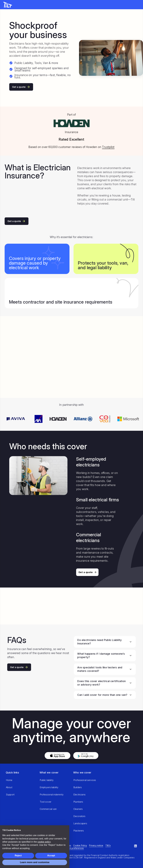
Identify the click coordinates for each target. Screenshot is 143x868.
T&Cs (108, 845)
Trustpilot (108, 147)
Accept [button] (51, 856)
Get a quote (21, 87)
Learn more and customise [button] (35, 862)
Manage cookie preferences (70, 848)
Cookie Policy (80, 845)
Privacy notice (96, 845)
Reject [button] (18, 856)
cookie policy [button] (44, 842)
